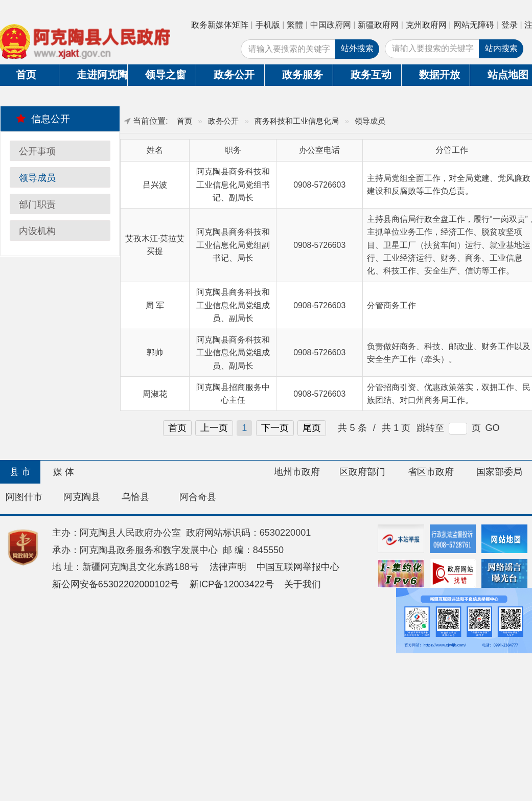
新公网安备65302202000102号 (116, 584)
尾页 (312, 428)
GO (493, 428)
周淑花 (155, 394)
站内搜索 (501, 48)
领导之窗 (166, 75)
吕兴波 (155, 185)
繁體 (295, 25)
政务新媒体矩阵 (220, 25)
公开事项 (37, 151)
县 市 (20, 472)
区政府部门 (362, 472)
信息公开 (43, 119)
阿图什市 (24, 497)
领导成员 (37, 178)
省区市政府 (431, 472)
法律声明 (228, 567)
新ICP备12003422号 (232, 584)
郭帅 (155, 352)
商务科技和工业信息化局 (297, 121)
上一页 (214, 428)
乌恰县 (135, 497)
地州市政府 (297, 472)
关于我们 (303, 584)
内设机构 (37, 231)
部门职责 (37, 204)
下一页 (275, 428)
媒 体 (64, 472)
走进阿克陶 (102, 75)
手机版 (268, 25)
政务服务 (303, 75)
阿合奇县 (198, 497)
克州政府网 (426, 25)
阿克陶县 (82, 497)
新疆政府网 (378, 25)
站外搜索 (357, 48)
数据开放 (440, 75)
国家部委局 (499, 472)
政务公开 (234, 75)
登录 (510, 25)
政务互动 (371, 75)
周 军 (155, 305)
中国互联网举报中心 (298, 567)
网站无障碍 (474, 25)
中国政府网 (331, 25)
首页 (184, 121)
